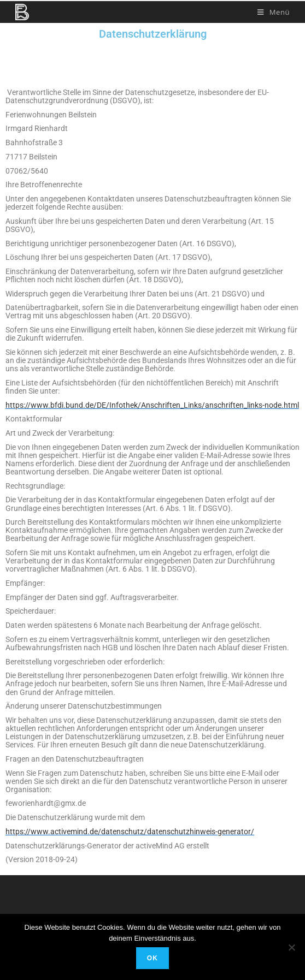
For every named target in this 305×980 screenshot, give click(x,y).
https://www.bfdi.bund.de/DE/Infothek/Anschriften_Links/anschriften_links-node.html (152, 405)
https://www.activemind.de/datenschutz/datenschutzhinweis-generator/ (130, 831)
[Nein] (291, 947)
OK (152, 958)
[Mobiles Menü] (274, 12)
